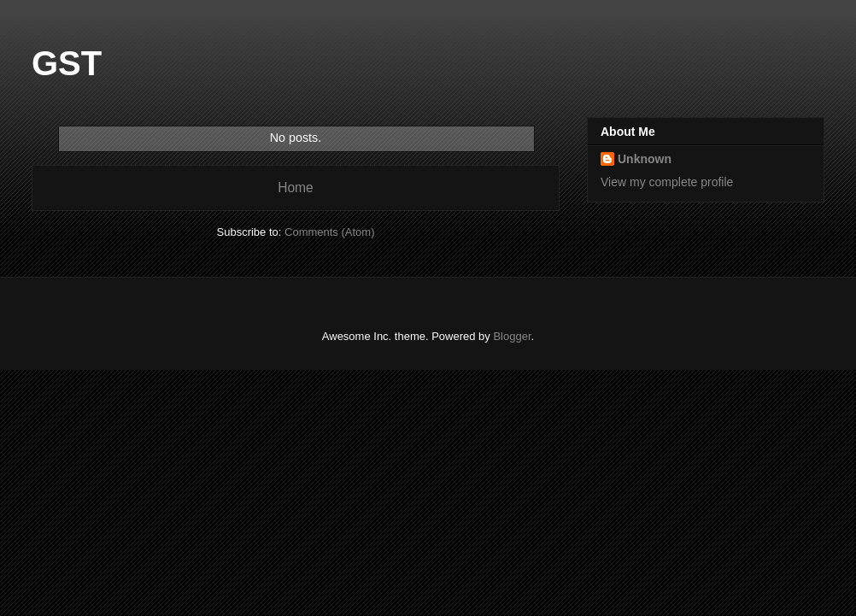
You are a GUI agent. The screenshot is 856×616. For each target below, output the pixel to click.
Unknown (645, 159)
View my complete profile (667, 182)
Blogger (512, 336)
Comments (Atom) (329, 232)
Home (296, 188)
